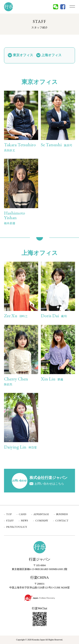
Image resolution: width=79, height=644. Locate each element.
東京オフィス (23, 55)
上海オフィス (51, 55)
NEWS (24, 521)
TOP (9, 514)
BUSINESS (62, 514)
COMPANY (42, 521)
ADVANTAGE (41, 514)
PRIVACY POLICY (17, 527)
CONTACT (62, 521)
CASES (23, 514)
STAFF (10, 521)
